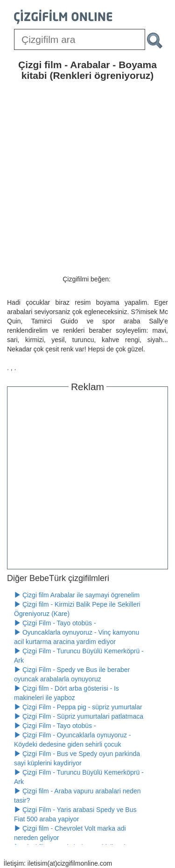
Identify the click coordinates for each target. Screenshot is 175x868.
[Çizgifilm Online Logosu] (63, 17)
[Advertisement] (87, 479)
